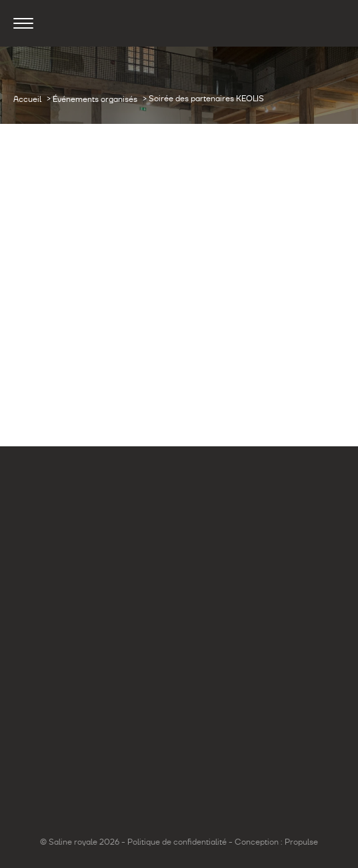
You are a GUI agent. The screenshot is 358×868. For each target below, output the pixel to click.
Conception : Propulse (276, 842)
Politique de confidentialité (177, 842)
